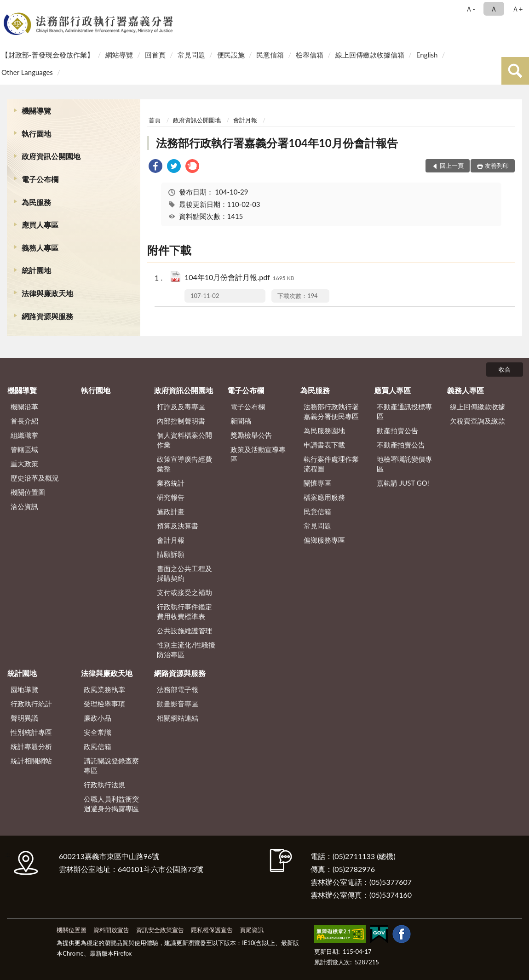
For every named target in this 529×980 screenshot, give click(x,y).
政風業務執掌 (104, 689)
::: (9, 8)
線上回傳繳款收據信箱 (370, 55)
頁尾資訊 (252, 930)
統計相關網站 (31, 761)
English (427, 55)
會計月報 (245, 120)
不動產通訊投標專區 (404, 411)
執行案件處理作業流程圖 (331, 464)
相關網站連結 (178, 718)
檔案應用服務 (324, 497)
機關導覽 (36, 111)
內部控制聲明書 (181, 421)
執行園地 (36, 134)
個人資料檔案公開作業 (184, 440)
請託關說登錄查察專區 (111, 765)
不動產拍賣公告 (401, 445)
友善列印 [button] (497, 166)
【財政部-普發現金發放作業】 (48, 55)
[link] (155, 167)
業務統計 (171, 483)
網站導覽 (119, 55)
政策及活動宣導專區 (258, 454)
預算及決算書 (178, 526)
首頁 (155, 120)
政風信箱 (98, 746)
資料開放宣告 (111, 930)
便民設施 (231, 55)
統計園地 (36, 270)
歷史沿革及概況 (35, 478)
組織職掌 (24, 435)
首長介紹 (24, 421)
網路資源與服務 (47, 316)
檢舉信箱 (310, 55)
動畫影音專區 (178, 704)
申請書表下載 (324, 445)
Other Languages (27, 72)
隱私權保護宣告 (212, 930)
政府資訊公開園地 (51, 156)
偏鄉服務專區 (324, 540)
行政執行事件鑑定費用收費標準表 (184, 611)
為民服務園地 (324, 430)
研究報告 (171, 497)
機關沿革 (24, 407)
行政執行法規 (104, 785)
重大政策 (24, 464)
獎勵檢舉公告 (251, 435)
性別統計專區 (31, 732)
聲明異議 (24, 718)
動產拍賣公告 (397, 430)
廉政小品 (98, 718)
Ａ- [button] (470, 9)
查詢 (515, 71)
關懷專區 (317, 483)
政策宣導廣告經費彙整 (184, 464)
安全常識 (98, 732)
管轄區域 (24, 449)
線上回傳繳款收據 (477, 407)
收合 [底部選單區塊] (505, 369)
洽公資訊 (24, 506)
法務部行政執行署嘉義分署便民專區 (331, 411)
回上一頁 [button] (452, 166)
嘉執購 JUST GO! (403, 483)
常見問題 (191, 55)
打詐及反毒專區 (181, 407)
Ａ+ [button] (517, 9)
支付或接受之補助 (184, 592)
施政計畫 (171, 511)
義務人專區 (40, 248)
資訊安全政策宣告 (160, 930)
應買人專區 (40, 225)
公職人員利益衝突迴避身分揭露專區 (111, 804)
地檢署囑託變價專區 (404, 464)
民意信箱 (270, 55)
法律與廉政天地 (47, 293)
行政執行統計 (31, 704)
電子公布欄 (40, 179)
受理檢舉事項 (104, 704)
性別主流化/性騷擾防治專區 (186, 650)
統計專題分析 (31, 746)
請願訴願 (171, 554)
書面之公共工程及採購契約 (184, 573)
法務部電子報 (178, 689)
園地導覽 (24, 689)
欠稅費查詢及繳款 (477, 421)
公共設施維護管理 (184, 630)
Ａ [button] (494, 9)
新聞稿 (241, 421)
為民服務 (36, 202)
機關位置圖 (28, 492)
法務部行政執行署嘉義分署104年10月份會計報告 (277, 143)
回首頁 (155, 55)
